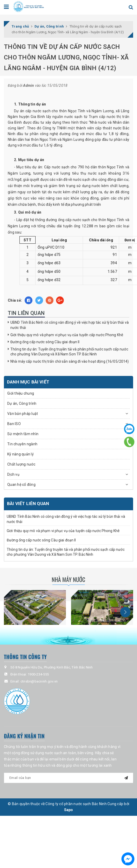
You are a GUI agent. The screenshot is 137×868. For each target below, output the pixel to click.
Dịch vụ (13, 474)
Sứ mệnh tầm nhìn (23, 434)
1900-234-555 (38, 674)
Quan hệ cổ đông (21, 485)
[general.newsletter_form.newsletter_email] (68, 778)
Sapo (69, 810)
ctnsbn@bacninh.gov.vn (39, 681)
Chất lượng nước (21, 464)
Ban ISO (14, 424)
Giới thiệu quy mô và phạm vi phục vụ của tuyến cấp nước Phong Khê (67, 335)
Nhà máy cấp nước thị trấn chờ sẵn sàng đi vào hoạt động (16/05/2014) (70, 361)
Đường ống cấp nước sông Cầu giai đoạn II (45, 342)
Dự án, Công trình (22, 403)
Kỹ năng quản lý (20, 454)
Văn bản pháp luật (23, 414)
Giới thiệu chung (21, 393)
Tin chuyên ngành (22, 444)
